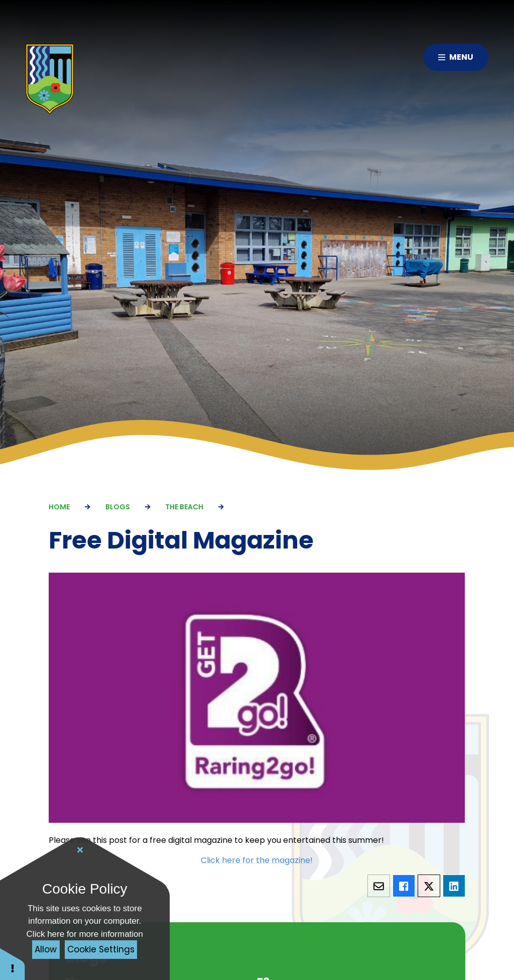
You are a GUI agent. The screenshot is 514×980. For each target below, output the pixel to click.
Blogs (118, 507)
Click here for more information (85, 934)
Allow (46, 949)
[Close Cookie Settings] (80, 850)
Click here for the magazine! (257, 860)
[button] (13, 964)
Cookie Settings (101, 949)
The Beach (184, 507)
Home (59, 507)
